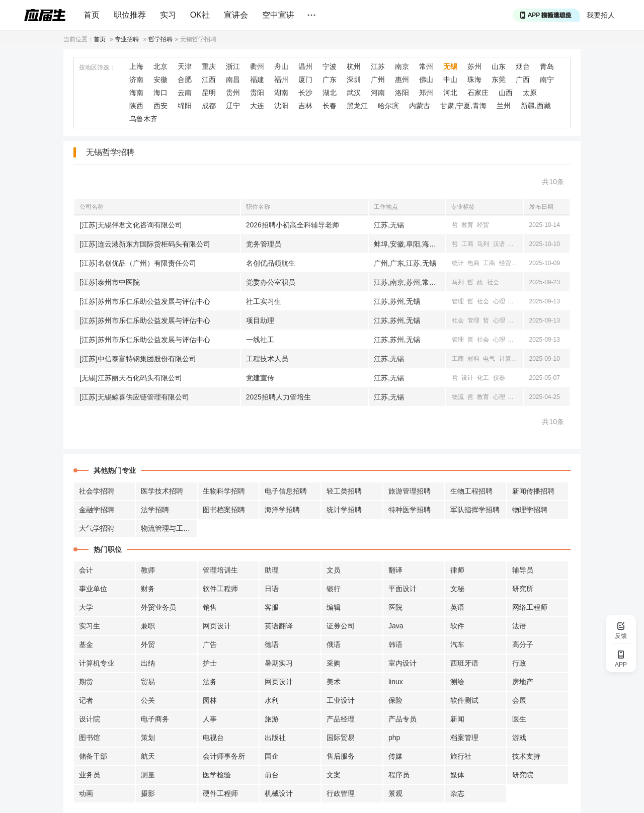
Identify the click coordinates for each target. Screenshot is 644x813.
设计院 (90, 719)
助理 (272, 570)
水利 (272, 700)
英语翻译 (279, 626)
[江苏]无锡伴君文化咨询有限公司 (131, 225)
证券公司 (341, 626)
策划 (148, 738)
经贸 (483, 225)
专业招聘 (127, 39)
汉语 (499, 244)
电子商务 (155, 719)
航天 (148, 756)
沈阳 (281, 106)
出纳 (148, 663)
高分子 (523, 644)
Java (396, 626)
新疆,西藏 (536, 106)
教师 (148, 570)
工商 (467, 244)
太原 (530, 93)
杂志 (457, 793)
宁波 (330, 66)
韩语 (395, 644)
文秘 (457, 589)
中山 (450, 79)
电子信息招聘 (286, 491)
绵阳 (185, 106)
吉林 (305, 106)
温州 (305, 66)
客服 (272, 607)
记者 (86, 700)
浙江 (233, 66)
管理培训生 (220, 570)
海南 (136, 93)
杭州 (354, 66)
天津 (185, 66)
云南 (185, 93)
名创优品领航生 (271, 263)
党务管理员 (264, 244)
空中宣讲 (278, 15)
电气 (489, 359)
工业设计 (341, 700)
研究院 (523, 775)
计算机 (518, 244)
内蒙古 (420, 106)
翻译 (395, 570)
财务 (148, 589)
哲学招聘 (160, 39)
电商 (473, 263)
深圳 (354, 79)
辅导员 (523, 570)
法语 (519, 626)
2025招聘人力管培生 (278, 397)
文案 (334, 775)
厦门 (305, 79)
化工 (483, 378)
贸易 (148, 682)
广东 (330, 79)
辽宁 (233, 106)
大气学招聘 (97, 528)
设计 (467, 378)
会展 (519, 700)
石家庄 (478, 93)
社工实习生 (264, 301)
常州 (426, 66)
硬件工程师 (220, 793)
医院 (395, 607)
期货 (86, 682)
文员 (334, 570)
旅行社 (461, 756)
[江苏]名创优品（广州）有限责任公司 (138, 263)
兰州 (504, 106)
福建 (257, 79)
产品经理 (341, 719)
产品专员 (403, 719)
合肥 (185, 79)
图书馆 (90, 738)
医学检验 (217, 775)
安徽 (160, 79)
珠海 (474, 79)
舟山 (281, 66)
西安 (160, 106)
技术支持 (526, 756)
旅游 (272, 719)
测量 (148, 775)
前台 (272, 775)
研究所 (523, 589)
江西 (209, 79)
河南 (378, 93)
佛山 (426, 79)
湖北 (330, 93)
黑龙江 (357, 106)
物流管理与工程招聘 (169, 528)
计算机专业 (97, 663)
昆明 (209, 93)
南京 (402, 66)
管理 (458, 301)
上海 (136, 66)
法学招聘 (155, 510)
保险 (395, 700)
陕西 (136, 106)
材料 (473, 359)
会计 (86, 570)
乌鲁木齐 (143, 119)
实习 (168, 15)
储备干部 (93, 756)
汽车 (457, 644)
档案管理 (464, 738)
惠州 (402, 79)
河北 (450, 93)
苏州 (474, 66)
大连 (257, 106)
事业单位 (93, 589)
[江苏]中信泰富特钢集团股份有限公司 (138, 359)
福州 (281, 79)
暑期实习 (279, 663)
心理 (499, 301)
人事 (210, 719)
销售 (210, 607)
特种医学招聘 (410, 510)
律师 (457, 570)
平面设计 (403, 589)
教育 (467, 225)
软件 (457, 626)
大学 (86, 607)
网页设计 (217, 626)
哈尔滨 (388, 106)
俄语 (334, 644)
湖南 (281, 93)
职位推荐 (130, 15)
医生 (519, 719)
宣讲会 (236, 15)
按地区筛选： (97, 67)
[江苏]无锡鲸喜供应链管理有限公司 (134, 397)
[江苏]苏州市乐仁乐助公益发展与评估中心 (145, 301)
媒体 (457, 775)
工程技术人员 (267, 359)
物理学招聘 (530, 510)
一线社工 (260, 340)
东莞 (499, 79)
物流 (458, 397)
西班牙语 (464, 663)
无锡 (450, 66)
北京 (160, 66)
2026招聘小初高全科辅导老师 (293, 225)
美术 (334, 682)
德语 (272, 644)
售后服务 (341, 756)
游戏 (519, 738)
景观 (395, 793)
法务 (210, 682)
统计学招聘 (344, 510)
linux (396, 682)
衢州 (257, 66)
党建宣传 (260, 378)
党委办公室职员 (271, 282)
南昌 (233, 79)
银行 (334, 589)
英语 (457, 607)
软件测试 (464, 700)
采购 (334, 663)
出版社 (275, 738)
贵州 (233, 93)
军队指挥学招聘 (475, 510)
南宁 (547, 79)
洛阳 (402, 93)
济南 (136, 79)
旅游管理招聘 (410, 491)
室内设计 (403, 663)
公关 (148, 700)
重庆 (209, 66)
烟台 (523, 66)
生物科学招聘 (224, 491)
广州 (378, 79)
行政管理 (341, 793)
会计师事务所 (224, 756)
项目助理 (260, 320)
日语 (272, 589)
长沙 (305, 93)
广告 (210, 644)
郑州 (426, 93)
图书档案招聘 (224, 510)
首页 (92, 15)
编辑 (334, 607)
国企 (272, 756)
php (394, 738)
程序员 (399, 775)
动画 (86, 793)
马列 (483, 244)
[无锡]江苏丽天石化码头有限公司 (131, 378)
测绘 (457, 682)
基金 (86, 644)
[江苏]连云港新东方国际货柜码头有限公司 (145, 244)
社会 (493, 282)
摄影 (148, 793)
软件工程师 (220, 589)
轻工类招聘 (344, 491)
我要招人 (601, 15)
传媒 (395, 756)
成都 (209, 106)
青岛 (547, 66)
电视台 (213, 738)
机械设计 (279, 793)
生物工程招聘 (471, 491)
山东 (499, 66)
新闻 (457, 719)
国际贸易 (341, 738)
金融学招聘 (97, 510)
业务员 (90, 775)
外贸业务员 (158, 607)
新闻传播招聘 (533, 491)
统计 (458, 263)
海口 (160, 93)
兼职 (148, 626)
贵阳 (257, 93)
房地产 (523, 682)
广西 (523, 79)
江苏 (378, 66)
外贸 (148, 644)
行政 (519, 663)
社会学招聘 (97, 491)
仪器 (499, 378)
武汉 (354, 93)
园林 (210, 700)
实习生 (90, 626)
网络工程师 (530, 607)
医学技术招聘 (162, 491)
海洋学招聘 (282, 510)
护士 (210, 663)
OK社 (200, 15)
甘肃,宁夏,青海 (463, 106)
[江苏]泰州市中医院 (110, 282)
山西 (506, 93)
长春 (330, 106)
